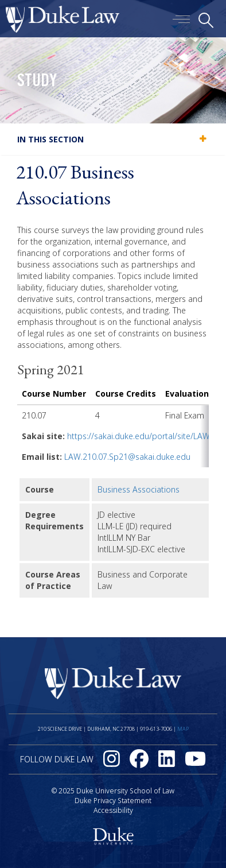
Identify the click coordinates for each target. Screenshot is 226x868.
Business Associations (139, 489)
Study (37, 82)
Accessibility (113, 810)
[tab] (113, 139)
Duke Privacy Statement (113, 801)
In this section (50, 139)
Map (183, 729)
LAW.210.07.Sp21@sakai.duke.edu (127, 457)
